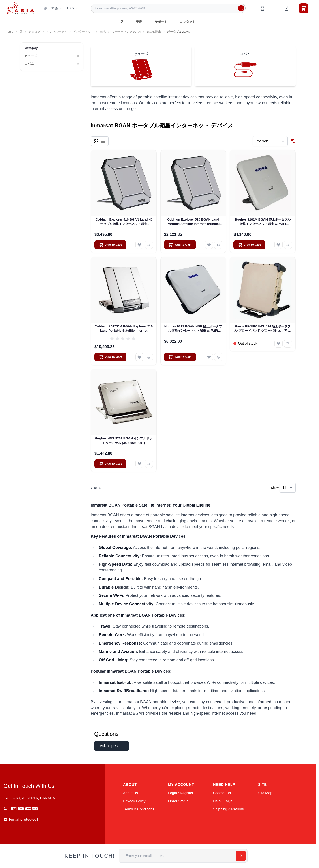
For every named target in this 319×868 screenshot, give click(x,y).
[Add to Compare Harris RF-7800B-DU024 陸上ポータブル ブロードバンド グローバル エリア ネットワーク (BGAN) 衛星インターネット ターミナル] (288, 344)
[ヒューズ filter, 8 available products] (52, 56)
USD (73, 8)
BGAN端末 (154, 32)
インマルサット (57, 32)
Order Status (178, 801)
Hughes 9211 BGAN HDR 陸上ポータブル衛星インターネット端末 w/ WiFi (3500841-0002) (193, 329)
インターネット (83, 32)
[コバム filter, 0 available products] (52, 64)
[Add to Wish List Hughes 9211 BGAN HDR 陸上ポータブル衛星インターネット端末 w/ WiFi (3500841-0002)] (209, 357)
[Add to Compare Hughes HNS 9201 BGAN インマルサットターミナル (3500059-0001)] (149, 464)
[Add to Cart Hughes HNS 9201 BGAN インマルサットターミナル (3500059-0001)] (110, 464)
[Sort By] (270, 141)
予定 (139, 22)
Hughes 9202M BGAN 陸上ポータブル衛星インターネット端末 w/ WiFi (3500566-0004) (263, 222)
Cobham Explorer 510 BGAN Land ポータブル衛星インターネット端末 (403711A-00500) (124, 222)
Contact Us (222, 793)
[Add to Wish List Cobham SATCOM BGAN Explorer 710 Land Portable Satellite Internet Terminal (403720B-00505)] (139, 357)
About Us (131, 793)
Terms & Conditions (139, 809)
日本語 (53, 8)
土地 (103, 32)
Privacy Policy (134, 801)
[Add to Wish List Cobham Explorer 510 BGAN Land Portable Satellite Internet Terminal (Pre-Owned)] (209, 245)
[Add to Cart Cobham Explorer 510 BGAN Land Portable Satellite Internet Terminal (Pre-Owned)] (180, 245)
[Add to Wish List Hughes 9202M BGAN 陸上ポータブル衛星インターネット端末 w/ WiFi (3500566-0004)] (278, 245)
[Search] (241, 8)
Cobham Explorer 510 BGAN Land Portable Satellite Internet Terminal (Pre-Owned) (193, 222)
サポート (161, 22)
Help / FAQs (223, 801)
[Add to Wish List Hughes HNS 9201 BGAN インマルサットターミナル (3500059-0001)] (139, 464)
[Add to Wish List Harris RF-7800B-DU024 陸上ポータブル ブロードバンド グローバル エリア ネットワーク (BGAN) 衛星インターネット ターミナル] (278, 344)
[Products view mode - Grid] (96, 141)
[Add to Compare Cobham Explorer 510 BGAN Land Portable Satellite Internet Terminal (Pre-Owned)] (218, 245)
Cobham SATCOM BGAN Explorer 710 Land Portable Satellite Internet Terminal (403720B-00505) (124, 329)
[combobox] (168, 8)
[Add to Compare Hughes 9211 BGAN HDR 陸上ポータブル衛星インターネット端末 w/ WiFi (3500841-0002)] (218, 357)
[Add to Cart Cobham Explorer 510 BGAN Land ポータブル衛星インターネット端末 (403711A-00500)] (110, 245)
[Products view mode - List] (103, 141)
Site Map (265, 793)
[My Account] (263, 8)
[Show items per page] (288, 488)
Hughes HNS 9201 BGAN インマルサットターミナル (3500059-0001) (124, 440)
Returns (238, 809)
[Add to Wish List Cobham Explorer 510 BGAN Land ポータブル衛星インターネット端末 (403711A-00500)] (139, 245)
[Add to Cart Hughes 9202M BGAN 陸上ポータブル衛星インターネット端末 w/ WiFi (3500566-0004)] (249, 245)
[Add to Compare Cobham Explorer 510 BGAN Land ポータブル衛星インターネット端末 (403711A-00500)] (149, 245)
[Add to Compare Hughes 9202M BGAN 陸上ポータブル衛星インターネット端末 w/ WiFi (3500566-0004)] (288, 245)
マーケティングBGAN (126, 32)
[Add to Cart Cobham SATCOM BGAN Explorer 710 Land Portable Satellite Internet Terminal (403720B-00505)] (110, 357)
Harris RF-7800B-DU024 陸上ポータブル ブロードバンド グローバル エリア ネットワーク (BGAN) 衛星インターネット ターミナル (263, 329)
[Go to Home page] (21, 8)
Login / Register (181, 793)
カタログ (34, 32)
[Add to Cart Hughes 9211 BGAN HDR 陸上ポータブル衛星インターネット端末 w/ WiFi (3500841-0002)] (180, 357)
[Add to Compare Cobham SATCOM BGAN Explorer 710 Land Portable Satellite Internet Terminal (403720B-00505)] (149, 357)
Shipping (220, 809)
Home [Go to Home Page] (9, 32)
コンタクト (188, 22)
